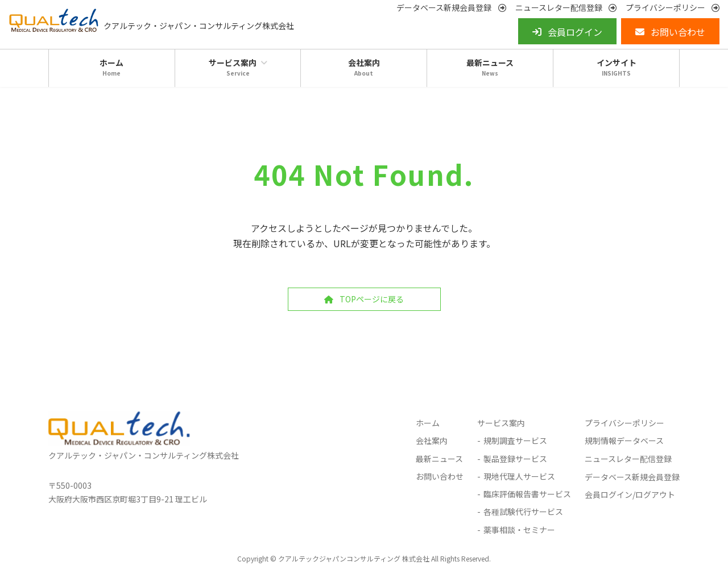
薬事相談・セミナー (519, 530)
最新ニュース (439, 458)
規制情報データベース (624, 440)
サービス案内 (501, 423)
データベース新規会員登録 (632, 476)
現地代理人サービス (519, 476)
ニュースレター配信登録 (628, 458)
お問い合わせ (440, 476)
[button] (451, 7)
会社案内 (432, 440)
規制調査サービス (515, 440)
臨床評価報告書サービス (527, 494)
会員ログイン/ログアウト (630, 494)
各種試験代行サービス (523, 512)
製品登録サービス (515, 458)
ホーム (428, 423)
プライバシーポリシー (624, 423)
